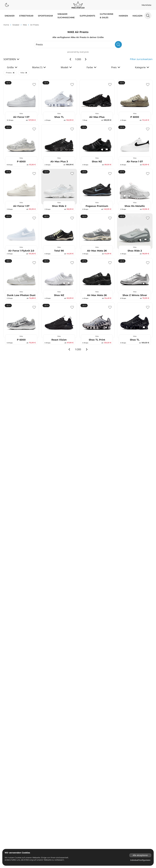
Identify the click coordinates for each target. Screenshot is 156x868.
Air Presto (58, 26)
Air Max (69, 26)
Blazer (135, 26)
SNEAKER (10, 16)
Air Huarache (32, 26)
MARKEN (123, 16)
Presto (10, 83)
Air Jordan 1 (97, 26)
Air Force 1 (18, 26)
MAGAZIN (137, 16)
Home (6, 35)
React (110, 26)
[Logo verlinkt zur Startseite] (78, 5)
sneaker (16, 35)
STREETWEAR (26, 16)
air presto (35, 35)
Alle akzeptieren (140, 855)
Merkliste (147, 5)
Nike (24, 83)
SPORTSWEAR (45, 16)
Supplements (87, 16)
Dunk (46, 26)
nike (25, 35)
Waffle (122, 26)
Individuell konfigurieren (140, 860)
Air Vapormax (82, 26)
